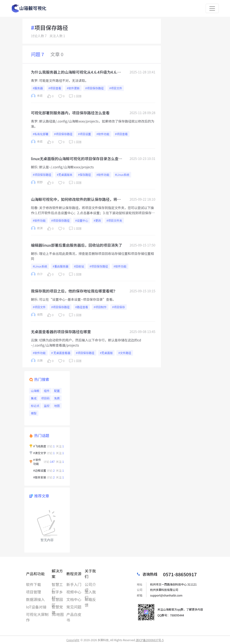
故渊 (37, 228)
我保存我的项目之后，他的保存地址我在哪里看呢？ (74, 291)
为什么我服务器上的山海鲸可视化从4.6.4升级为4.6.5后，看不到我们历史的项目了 (75, 72)
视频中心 (74, 592)
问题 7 (37, 54)
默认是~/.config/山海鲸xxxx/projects (66, 167)
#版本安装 (40, 477)
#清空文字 (40, 453)
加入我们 (90, 592)
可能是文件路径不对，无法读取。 (64, 80)
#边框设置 (40, 470)
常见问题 (74, 607)
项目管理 (33, 592)
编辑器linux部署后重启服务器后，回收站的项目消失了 (77, 245)
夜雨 (37, 315)
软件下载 (33, 584)
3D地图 (58, 614)
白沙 (37, 274)
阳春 (34, 208)
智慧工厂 (57, 584)
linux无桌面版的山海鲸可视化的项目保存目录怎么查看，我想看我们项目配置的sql (75, 159)
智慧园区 (57, 599)
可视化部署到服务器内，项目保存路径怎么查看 (70, 113)
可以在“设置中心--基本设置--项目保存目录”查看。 (77, 299)
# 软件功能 (37, 462)
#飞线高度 (40, 446)
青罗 (34, 80)
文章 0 (57, 54)
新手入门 (74, 584)
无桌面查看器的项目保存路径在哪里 (61, 332)
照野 (37, 183)
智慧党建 (57, 607)
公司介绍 (90, 584)
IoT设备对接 (36, 607)
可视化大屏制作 (37, 614)
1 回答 (75, 96)
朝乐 (34, 167)
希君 (37, 96)
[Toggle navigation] (212, 8)
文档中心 (74, 599)
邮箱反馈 (90, 599)
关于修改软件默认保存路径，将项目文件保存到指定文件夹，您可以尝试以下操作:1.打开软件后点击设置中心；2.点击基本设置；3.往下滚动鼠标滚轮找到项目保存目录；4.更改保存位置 (93, 213)
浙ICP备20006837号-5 (150, 640)
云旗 (34, 340)
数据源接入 (35, 599)
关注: (60, 446)
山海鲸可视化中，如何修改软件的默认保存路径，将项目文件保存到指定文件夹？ (76, 199)
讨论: (51, 446)
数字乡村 (57, 592)
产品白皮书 (74, 614)
